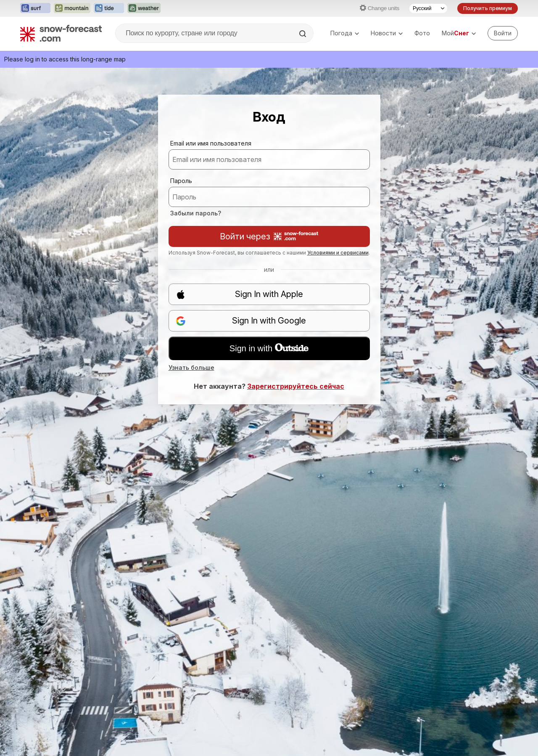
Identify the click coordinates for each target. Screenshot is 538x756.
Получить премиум (488, 8)
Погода (345, 33)
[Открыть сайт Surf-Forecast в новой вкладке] (35, 8)
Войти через (269, 236)
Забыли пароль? (196, 213)
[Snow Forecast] (61, 33)
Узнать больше (191, 367)
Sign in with (269, 348)
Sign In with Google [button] (241, 321)
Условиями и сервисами (338, 253)
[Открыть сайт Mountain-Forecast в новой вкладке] (72, 8)
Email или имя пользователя (211, 143)
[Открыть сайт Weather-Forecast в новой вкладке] (144, 8)
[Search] (303, 34)
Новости (387, 33)
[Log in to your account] (503, 33)
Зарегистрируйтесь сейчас (296, 386)
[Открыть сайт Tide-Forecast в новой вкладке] (109, 8)
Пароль (181, 181)
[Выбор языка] (428, 8)
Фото (422, 33)
